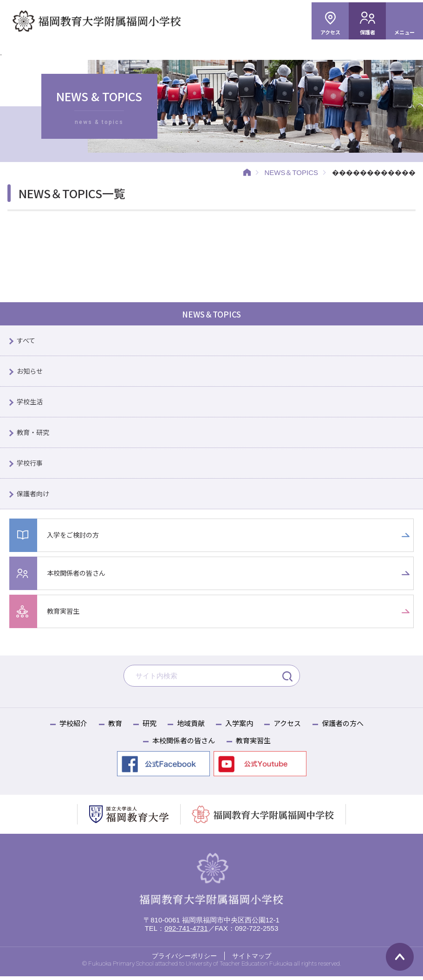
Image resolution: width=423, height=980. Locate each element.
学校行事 (31, 465)
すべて (27, 341)
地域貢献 (191, 727)
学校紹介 (73, 727)
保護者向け (34, 496)
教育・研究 (34, 434)
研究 (150, 727)
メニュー (404, 32)
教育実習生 (64, 614)
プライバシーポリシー (184, 959)
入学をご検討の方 (75, 538)
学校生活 (31, 403)
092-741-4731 (186, 931)
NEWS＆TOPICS (291, 172)
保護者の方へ (343, 727)
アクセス (330, 32)
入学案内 (239, 727)
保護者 (368, 32)
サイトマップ (252, 959)
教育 (115, 727)
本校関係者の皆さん (78, 576)
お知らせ (31, 372)
